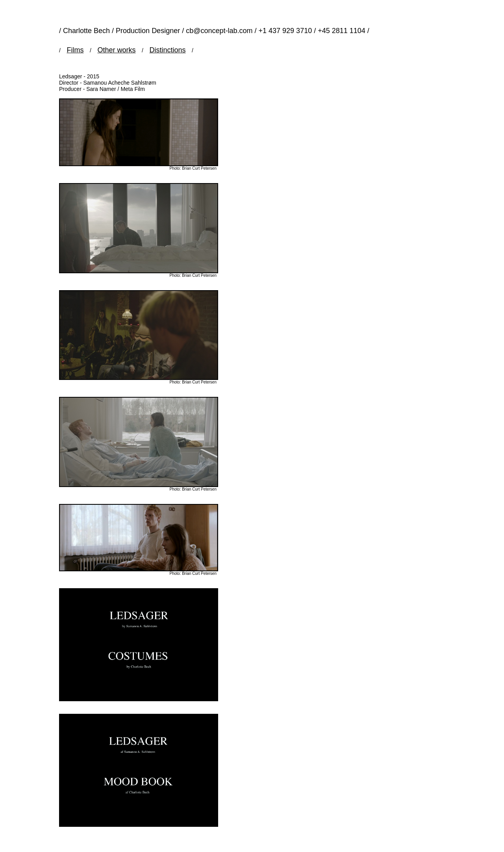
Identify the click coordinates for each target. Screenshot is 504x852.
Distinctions (168, 50)
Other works (116, 50)
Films (75, 50)
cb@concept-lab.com (219, 31)
